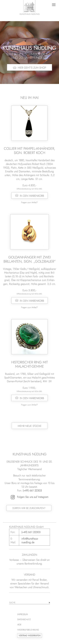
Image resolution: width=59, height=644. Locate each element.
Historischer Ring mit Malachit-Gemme (30, 364)
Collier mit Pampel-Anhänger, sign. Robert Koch (29, 151)
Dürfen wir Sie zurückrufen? (29, 508)
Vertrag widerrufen (30, 636)
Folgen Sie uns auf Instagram (30, 497)
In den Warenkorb (32, 196)
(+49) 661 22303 (32, 490)
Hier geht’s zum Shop (32, 68)
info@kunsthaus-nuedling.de (30, 540)
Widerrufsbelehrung (28, 630)
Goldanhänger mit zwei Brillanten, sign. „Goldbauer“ (29, 259)
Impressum (23, 614)
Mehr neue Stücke (30, 426)
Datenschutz (24, 619)
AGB (19, 625)
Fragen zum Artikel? (29, 202)
